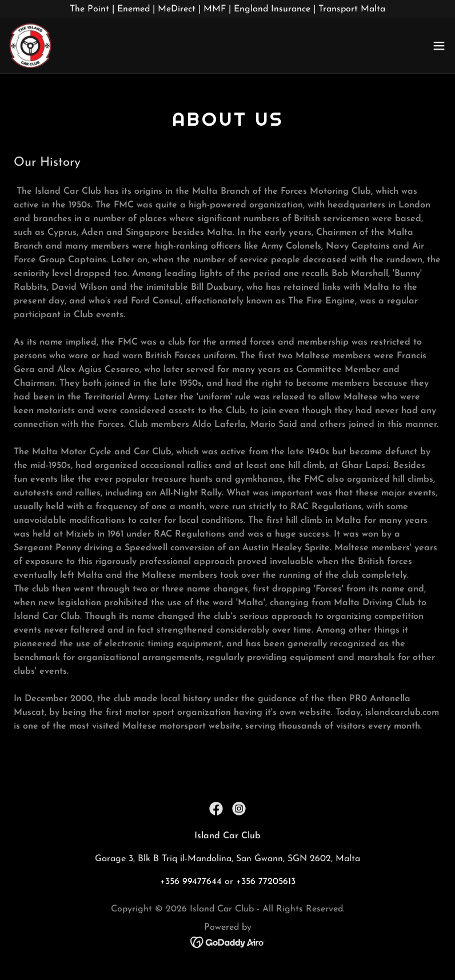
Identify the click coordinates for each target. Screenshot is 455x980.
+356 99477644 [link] (191, 882)
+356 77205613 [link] (266, 882)
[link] (30, 46)
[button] (439, 46)
